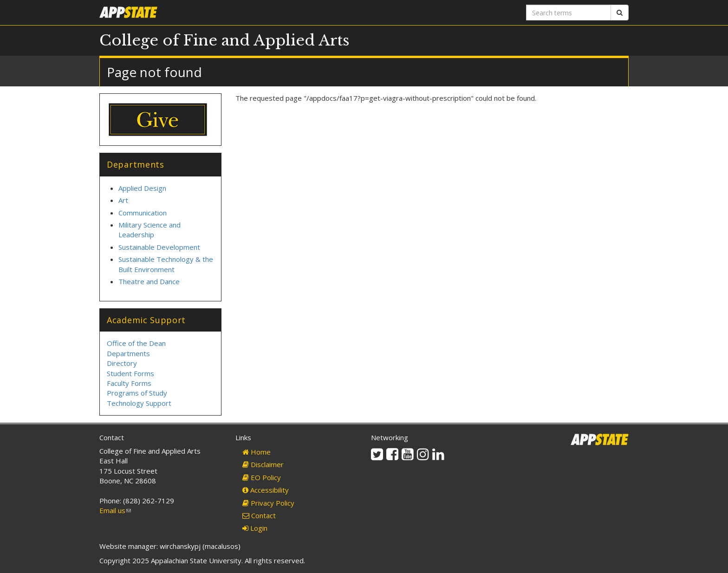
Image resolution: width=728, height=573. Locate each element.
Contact (259, 515)
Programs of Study (137, 393)
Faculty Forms (129, 383)
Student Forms (130, 373)
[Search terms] (569, 13)
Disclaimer (263, 464)
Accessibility (266, 490)
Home (257, 452)
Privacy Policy (268, 503)
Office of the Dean (136, 343)
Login (255, 528)
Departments (128, 353)
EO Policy (262, 477)
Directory (122, 363)
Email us (115, 510)
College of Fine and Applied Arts (224, 40)
